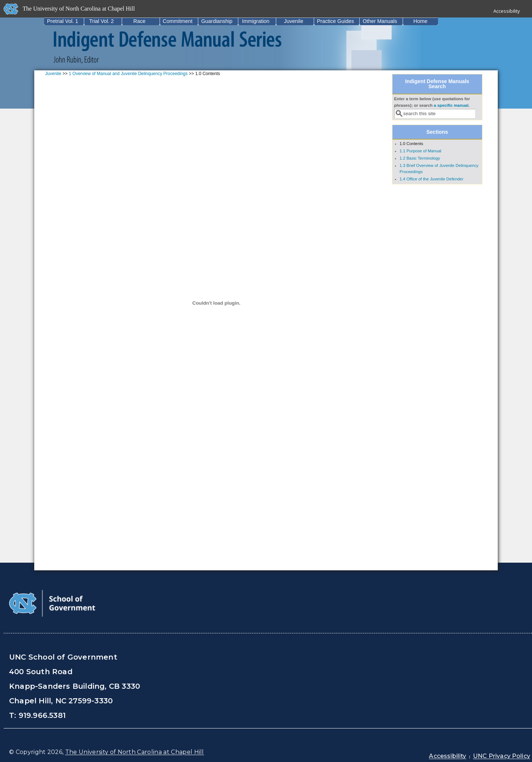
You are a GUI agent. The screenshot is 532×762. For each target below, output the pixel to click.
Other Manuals (380, 21)
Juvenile (294, 21)
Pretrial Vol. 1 (63, 21)
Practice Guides (336, 21)
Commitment (178, 21)
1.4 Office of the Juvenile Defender (432, 179)
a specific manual (451, 105)
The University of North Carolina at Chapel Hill (135, 752)
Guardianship (217, 21)
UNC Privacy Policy (502, 756)
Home (420, 21)
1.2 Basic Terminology (420, 158)
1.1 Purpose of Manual (421, 151)
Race (140, 21)
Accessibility (507, 11)
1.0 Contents (412, 144)
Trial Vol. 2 (101, 21)
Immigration (256, 21)
